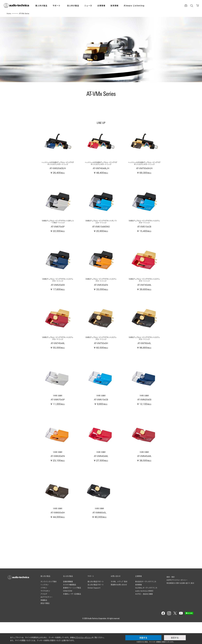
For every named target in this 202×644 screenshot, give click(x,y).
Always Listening (134, 6)
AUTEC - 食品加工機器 (144, 616)
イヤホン (44, 610)
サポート (57, 6)
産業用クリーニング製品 (72, 610)
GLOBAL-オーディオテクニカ (146, 610)
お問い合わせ (116, 598)
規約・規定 (171, 599)
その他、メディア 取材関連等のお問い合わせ (119, 605)
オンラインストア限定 (49, 603)
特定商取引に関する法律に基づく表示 (180, 605)
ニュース (88, 6)
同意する (143, 638)
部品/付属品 (45, 625)
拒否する (175, 638)
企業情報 (101, 6)
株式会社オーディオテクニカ (146, 603)
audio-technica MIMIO (144, 613)
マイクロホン (45, 613)
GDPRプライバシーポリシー (177, 602)
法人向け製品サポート (96, 607)
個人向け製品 (41, 6)
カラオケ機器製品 (70, 607)
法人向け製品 (73, 6)
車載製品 (44, 622)
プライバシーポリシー (83, 637)
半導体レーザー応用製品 (72, 616)
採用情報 (115, 6)
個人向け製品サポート (96, 603)
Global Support (94, 610)
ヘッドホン (45, 607)
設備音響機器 (68, 603)
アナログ (44, 616)
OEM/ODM (68, 613)
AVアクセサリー (47, 619)
